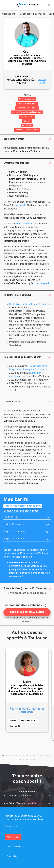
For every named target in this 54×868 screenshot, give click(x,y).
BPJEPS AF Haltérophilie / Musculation (30, 304)
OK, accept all (13, 837)
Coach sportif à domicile (32, 14)
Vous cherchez (27, 792)
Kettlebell (20, 205)
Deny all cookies (14, 847)
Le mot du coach (12, 402)
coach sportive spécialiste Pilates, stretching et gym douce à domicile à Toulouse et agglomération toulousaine (27, 688)
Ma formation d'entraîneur (17, 295)
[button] (3, 755)
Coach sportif (9, 14)
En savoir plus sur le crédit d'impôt (21, 511)
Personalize (12, 856)
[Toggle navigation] (5, 5)
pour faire (9, 804)
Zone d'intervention (14, 139)
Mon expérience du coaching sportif (22, 357)
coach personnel (25, 224)
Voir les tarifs (42, 81)
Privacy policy (11, 826)
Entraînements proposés (16, 163)
